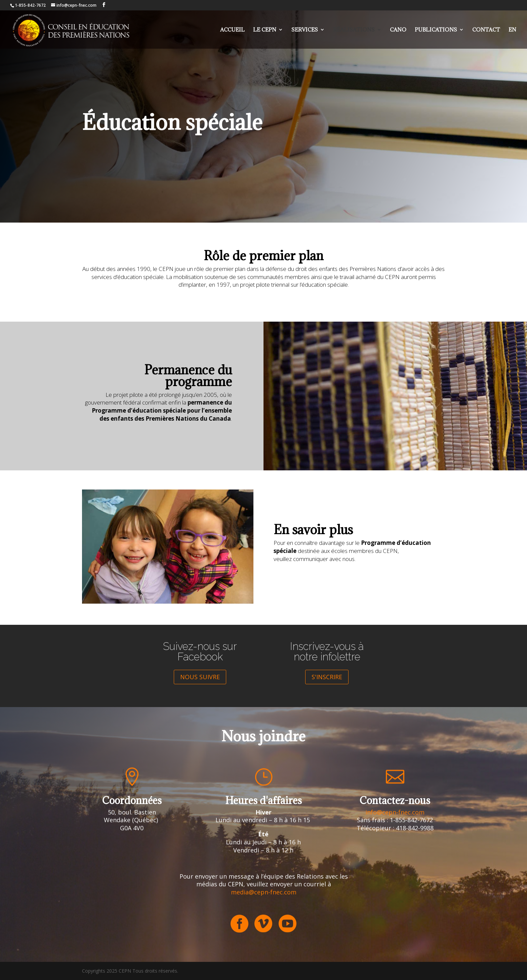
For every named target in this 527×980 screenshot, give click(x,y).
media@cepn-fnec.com (264, 892)
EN (512, 30)
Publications (436, 30)
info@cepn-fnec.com (395, 812)
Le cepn (265, 30)
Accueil (232, 30)
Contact (486, 30)
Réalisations (354, 30)
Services (305, 30)
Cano (398, 30)
